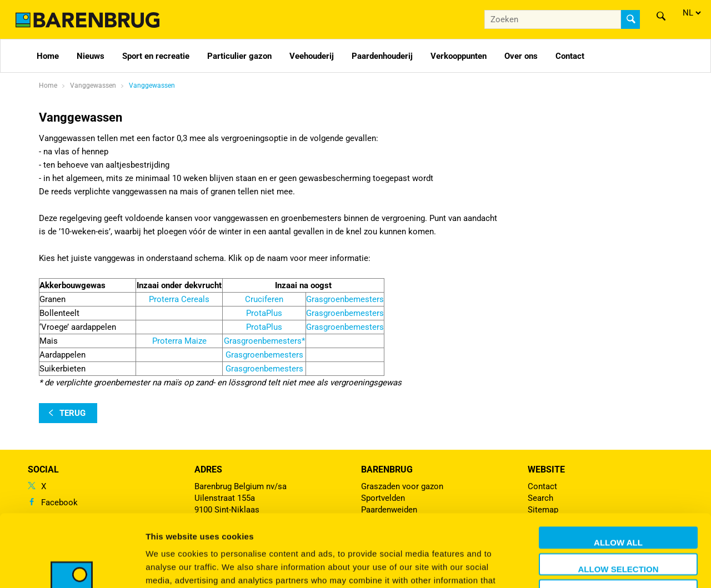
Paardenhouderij (382, 56)
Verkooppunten (459, 56)
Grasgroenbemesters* (264, 341)
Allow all (618, 470)
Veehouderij (312, 56)
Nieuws (91, 56)
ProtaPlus (264, 313)
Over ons (521, 56)
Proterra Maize (179, 341)
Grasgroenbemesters (345, 299)
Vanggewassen (152, 86)
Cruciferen (264, 299)
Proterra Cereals (179, 299)
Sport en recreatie (156, 56)
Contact (570, 56)
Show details (583, 566)
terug (72, 413)
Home (48, 56)
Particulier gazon (239, 56)
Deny (618, 523)
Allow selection (619, 497)
